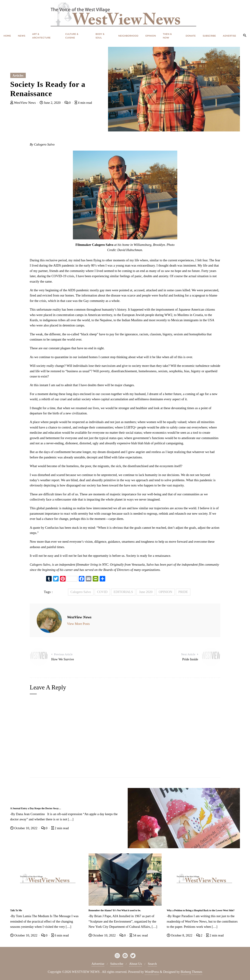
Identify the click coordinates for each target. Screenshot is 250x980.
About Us (135, 964)
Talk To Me (16, 910)
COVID (102, 592)
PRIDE (183, 592)
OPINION (165, 592)
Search (152, 964)
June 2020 (146, 592)
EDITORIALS (123, 592)
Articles (18, 75)
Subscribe (117, 964)
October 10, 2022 (24, 828)
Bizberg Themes (191, 972)
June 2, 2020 (51, 103)
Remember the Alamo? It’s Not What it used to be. (115, 910)
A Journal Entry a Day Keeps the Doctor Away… (36, 808)
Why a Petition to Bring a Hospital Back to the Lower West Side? (201, 910)
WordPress (152, 972)
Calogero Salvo (81, 592)
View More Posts (78, 624)
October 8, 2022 (180, 935)
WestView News (23, 103)
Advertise (98, 964)
